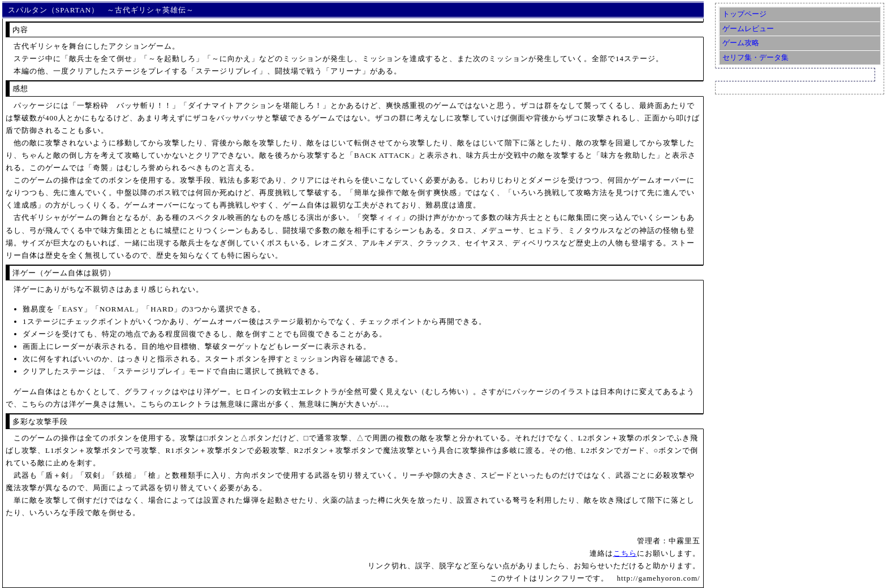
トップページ (744, 14)
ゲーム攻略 (741, 43)
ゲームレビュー (748, 29)
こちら (625, 553)
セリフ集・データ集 (755, 57)
